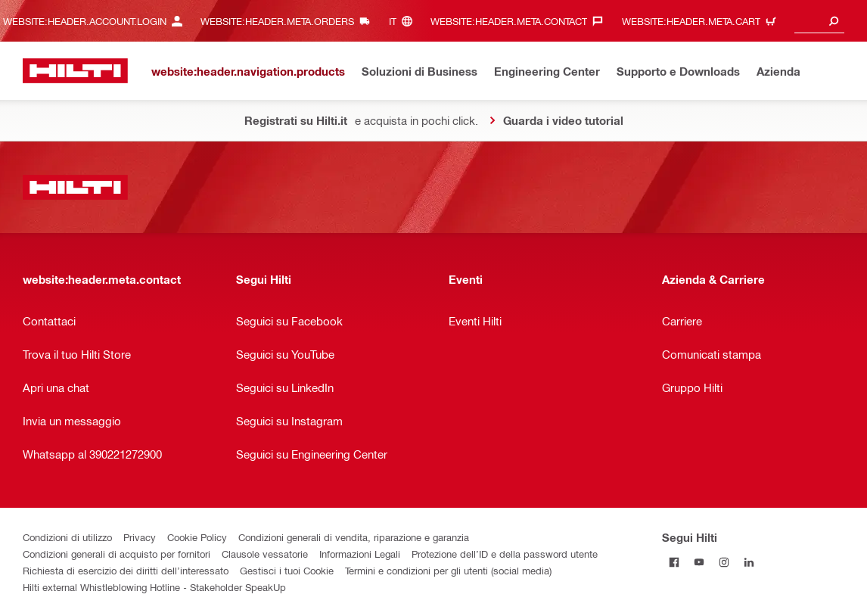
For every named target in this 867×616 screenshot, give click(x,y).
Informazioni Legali (360, 554)
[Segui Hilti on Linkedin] (749, 562)
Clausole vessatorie (265, 554)
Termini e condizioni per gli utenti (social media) (448, 570)
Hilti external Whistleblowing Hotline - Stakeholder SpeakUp (154, 587)
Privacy (140, 537)
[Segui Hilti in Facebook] (674, 562)
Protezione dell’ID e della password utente (505, 554)
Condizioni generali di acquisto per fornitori (117, 554)
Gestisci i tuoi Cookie (287, 570)
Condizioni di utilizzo (67, 537)
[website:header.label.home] (75, 71)
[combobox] (819, 21)
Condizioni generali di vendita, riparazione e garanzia (354, 537)
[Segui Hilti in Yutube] (699, 562)
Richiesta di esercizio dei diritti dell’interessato (126, 570)
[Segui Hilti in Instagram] (724, 562)
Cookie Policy (197, 537)
